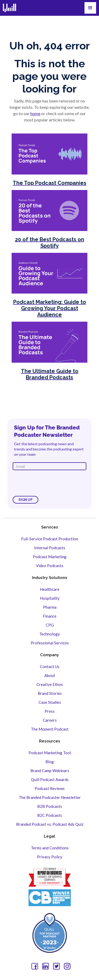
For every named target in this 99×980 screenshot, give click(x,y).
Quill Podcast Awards (50, 779)
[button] (90, 8)
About (50, 675)
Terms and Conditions (50, 848)
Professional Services (50, 643)
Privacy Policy (50, 857)
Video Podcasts (50, 566)
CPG (50, 625)
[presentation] (53, 483)
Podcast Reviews (50, 788)
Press (50, 711)
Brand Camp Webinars (50, 771)
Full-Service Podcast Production (50, 539)
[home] (10, 8)
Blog (50, 762)
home (35, 113)
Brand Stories (50, 693)
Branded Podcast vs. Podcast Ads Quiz (50, 824)
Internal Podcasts (50, 548)
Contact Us (50, 666)
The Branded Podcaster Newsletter (50, 797)
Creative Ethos (50, 684)
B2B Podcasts (50, 806)
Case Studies (50, 702)
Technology (50, 634)
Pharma (50, 607)
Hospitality (50, 598)
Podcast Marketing (50, 557)
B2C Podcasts (50, 815)
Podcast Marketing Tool (50, 753)
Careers (50, 720)
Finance (50, 616)
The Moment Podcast (50, 729)
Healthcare (50, 589)
